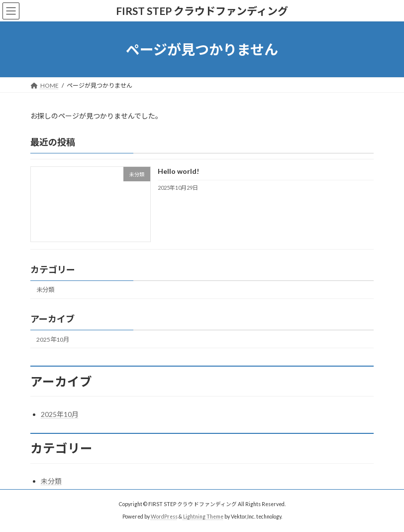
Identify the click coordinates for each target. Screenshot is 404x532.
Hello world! (178, 172)
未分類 (45, 290)
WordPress (164, 517)
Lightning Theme (203, 517)
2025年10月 (53, 339)
